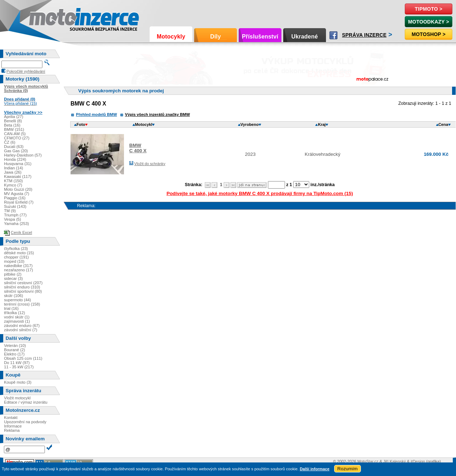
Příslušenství (260, 37)
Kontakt (11, 418)
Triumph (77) (15, 215)
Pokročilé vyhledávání (26, 71)
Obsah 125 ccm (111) (23, 358)
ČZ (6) (10, 142)
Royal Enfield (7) (19, 202)
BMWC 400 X (138, 148)
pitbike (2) (13, 274)
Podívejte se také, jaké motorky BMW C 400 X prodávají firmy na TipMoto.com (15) (260, 193)
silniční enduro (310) (22, 287)
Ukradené (305, 37)
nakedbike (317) (18, 266)
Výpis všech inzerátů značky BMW (157, 114)
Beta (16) (12, 125)
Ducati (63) (14, 147)
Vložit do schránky (150, 164)
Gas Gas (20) (16, 151)
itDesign (418, 461)
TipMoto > (428, 9)
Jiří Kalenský (395, 461)
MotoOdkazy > (428, 22)
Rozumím (348, 469)
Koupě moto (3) (18, 382)
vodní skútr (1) (17, 317)
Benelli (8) (13, 121)
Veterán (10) (15, 346)
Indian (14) (14, 168)
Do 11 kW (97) (17, 363)
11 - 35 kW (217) (19, 367)
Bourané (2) (14, 350)
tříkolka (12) (14, 313)
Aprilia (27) (14, 117)
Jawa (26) (13, 172)
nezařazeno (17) (18, 270)
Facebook (333, 35)
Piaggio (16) (15, 198)
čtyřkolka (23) (16, 249)
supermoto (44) (17, 300)
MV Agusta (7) (17, 194)
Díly (216, 37)
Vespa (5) (12, 219)
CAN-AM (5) (15, 134)
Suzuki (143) (15, 206)
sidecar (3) (13, 278)
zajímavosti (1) (17, 321)
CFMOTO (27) (17, 138)
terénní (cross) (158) (22, 304)
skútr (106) (13, 296)
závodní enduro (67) (22, 326)
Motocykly (171, 37)
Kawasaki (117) (18, 176)
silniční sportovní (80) (23, 291)
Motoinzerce (44, 18)
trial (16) (11, 308)
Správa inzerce (364, 35)
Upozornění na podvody (25, 422)
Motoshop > (428, 34)
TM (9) (10, 211)
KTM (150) (13, 181)
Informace (13, 426)
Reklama (12, 430)
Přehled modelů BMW (96, 114)
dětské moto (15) (19, 253)
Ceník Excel (21, 232)
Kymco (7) (13, 185)
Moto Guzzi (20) (18, 189)
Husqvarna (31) (18, 164)
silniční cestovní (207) (23, 283)
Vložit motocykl (17, 398)
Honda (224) (15, 159)
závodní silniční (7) (20, 330)
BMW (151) (14, 129)
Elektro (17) (14, 354)
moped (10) (14, 261)
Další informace (314, 469)
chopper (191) (16, 257)
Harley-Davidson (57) (23, 155)
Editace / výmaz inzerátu (26, 402)
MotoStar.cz (368, 461)
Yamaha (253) (16, 224)
